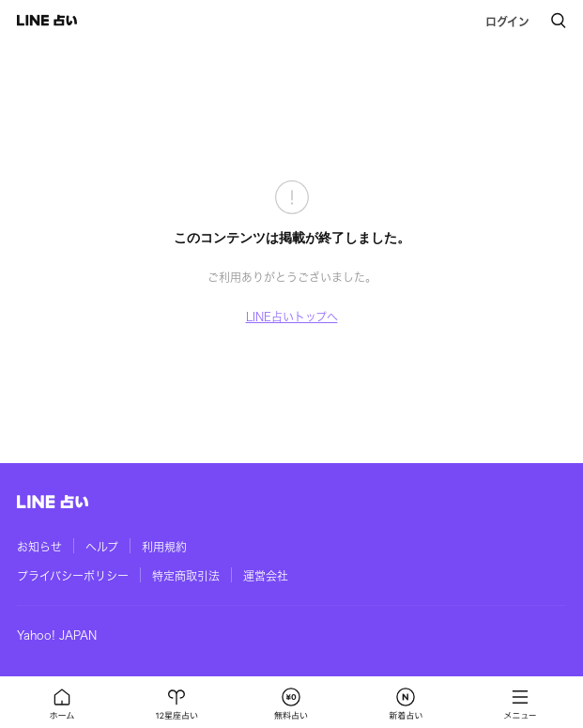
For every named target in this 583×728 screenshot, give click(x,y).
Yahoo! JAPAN (57, 635)
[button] (62, 703)
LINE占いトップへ (292, 317)
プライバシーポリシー (73, 576)
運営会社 (266, 576)
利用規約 (164, 547)
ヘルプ (102, 547)
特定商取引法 (186, 576)
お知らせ (39, 547)
